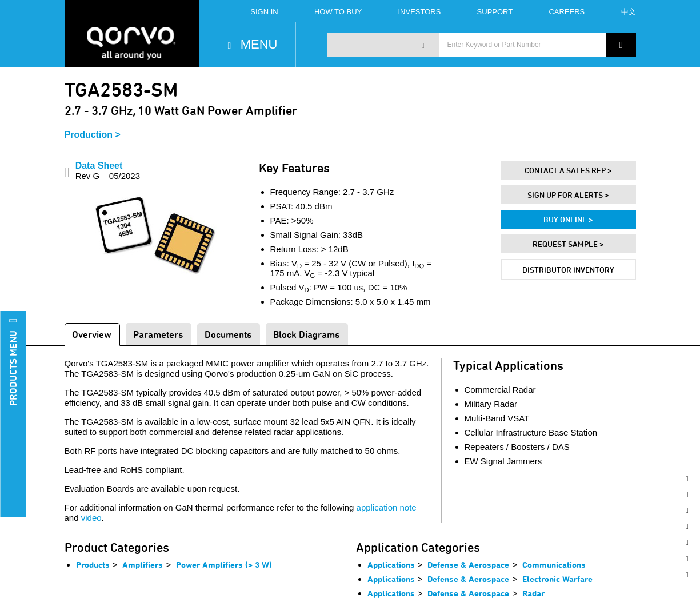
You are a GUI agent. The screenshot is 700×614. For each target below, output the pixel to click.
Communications (554, 565)
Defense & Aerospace (468, 565)
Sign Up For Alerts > (568, 195)
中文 (629, 12)
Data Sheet (108, 171)
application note (387, 507)
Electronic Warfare (557, 579)
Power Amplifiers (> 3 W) (224, 565)
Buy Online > (568, 219)
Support (495, 12)
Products (93, 565)
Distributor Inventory (568, 270)
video (91, 518)
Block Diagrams (306, 334)
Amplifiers (143, 565)
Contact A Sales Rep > (568, 170)
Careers (567, 12)
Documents (228, 334)
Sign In (264, 12)
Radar (533, 593)
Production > (93, 135)
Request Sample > (568, 244)
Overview (92, 334)
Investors (419, 12)
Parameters (158, 334)
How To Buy (338, 12)
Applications (391, 565)
